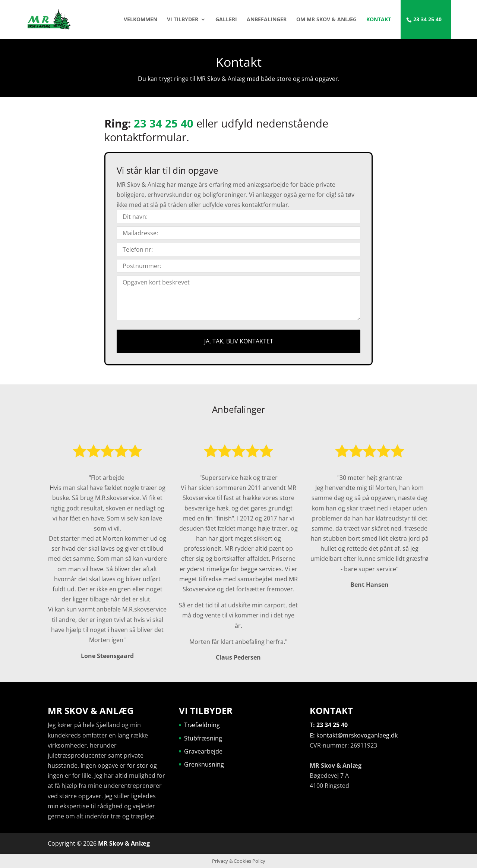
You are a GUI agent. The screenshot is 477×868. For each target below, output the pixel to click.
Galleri (226, 20)
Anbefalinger (267, 20)
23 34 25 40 (427, 20)
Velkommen (140, 20)
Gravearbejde (203, 751)
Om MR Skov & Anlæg (326, 20)
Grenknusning (204, 764)
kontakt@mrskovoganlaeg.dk (357, 735)
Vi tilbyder (183, 20)
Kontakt (379, 20)
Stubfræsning (203, 738)
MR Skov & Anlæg (124, 843)
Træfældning (202, 725)
